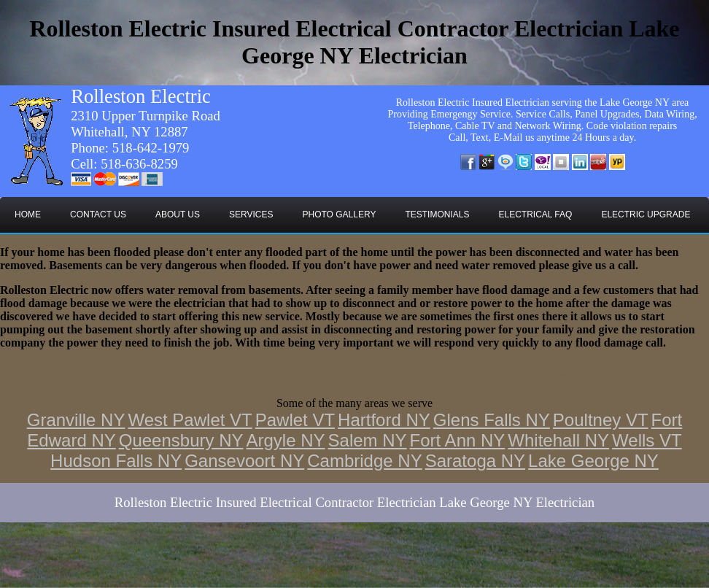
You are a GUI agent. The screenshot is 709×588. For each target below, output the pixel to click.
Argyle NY (286, 440)
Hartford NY (384, 420)
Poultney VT (601, 420)
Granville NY (76, 420)
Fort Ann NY (458, 440)
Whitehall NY (558, 440)
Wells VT (647, 440)
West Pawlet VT (190, 420)
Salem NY (368, 440)
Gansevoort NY (244, 461)
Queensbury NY (181, 440)
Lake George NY (593, 461)
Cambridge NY (364, 461)
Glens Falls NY (492, 420)
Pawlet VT (295, 420)
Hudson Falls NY (116, 461)
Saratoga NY (475, 461)
